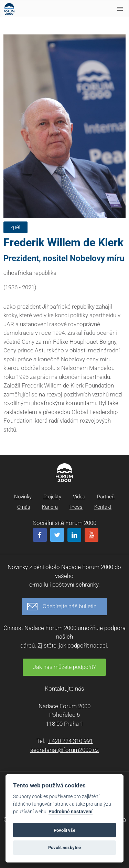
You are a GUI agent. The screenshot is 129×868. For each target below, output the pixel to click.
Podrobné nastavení (71, 812)
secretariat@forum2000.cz (64, 750)
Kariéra (50, 507)
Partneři (106, 497)
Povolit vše (64, 830)
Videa (79, 497)
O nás (24, 507)
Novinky (23, 497)
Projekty (52, 497)
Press (76, 507)
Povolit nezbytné (64, 848)
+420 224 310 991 (71, 741)
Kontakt (103, 507)
